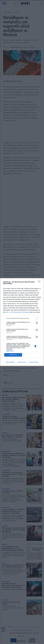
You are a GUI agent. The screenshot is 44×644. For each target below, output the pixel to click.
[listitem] (22, 318)
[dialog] (22, 322)
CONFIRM (13, 355)
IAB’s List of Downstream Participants (17, 312)
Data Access (22, 362)
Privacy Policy (34, 362)
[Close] (40, 282)
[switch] (36, 323)
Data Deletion (10, 362)
